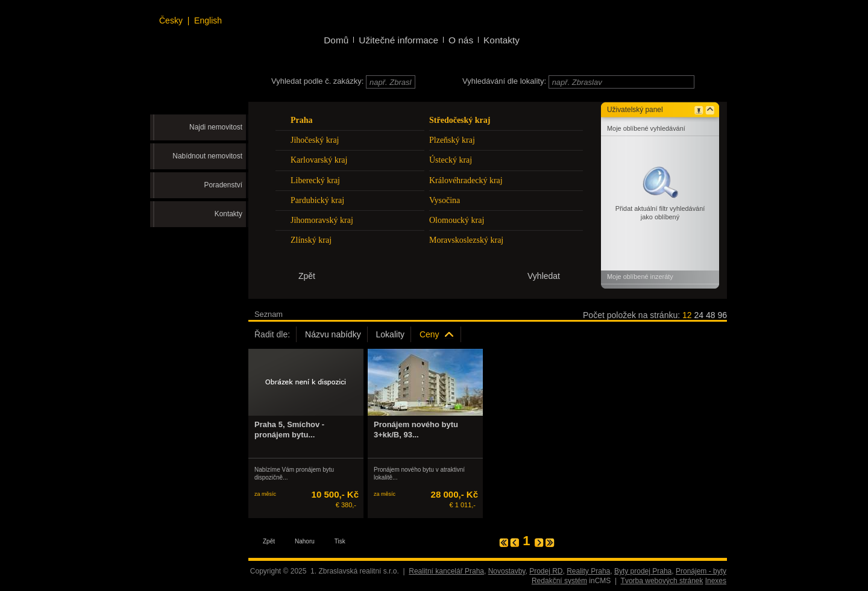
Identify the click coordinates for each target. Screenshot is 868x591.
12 (687, 315)
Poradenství (223, 185)
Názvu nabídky (333, 334)
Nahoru (305, 541)
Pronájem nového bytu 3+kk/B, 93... (416, 430)
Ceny (429, 334)
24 (699, 315)
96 (722, 315)
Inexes (716, 581)
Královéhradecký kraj (466, 180)
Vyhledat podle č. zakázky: (317, 81)
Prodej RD (546, 571)
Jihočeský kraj (315, 140)
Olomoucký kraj (457, 220)
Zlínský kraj (311, 240)
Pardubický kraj (317, 200)
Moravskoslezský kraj (466, 240)
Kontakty (228, 214)
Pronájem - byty (701, 571)
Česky (171, 20)
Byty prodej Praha (643, 571)
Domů (336, 40)
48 (711, 315)
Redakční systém (559, 581)
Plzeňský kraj (452, 140)
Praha (302, 120)
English (208, 20)
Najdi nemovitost (216, 127)
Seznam (269, 314)
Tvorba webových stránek (662, 581)
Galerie (307, 314)
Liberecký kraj (315, 180)
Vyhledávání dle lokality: (504, 81)
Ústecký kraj (451, 160)
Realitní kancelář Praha (446, 571)
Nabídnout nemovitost (207, 156)
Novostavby (507, 571)
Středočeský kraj (460, 120)
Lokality (390, 334)
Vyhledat (544, 276)
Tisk (340, 541)
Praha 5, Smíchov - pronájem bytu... (289, 430)
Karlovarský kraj (319, 160)
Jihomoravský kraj (322, 220)
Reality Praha (588, 571)
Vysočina (445, 200)
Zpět (269, 541)
